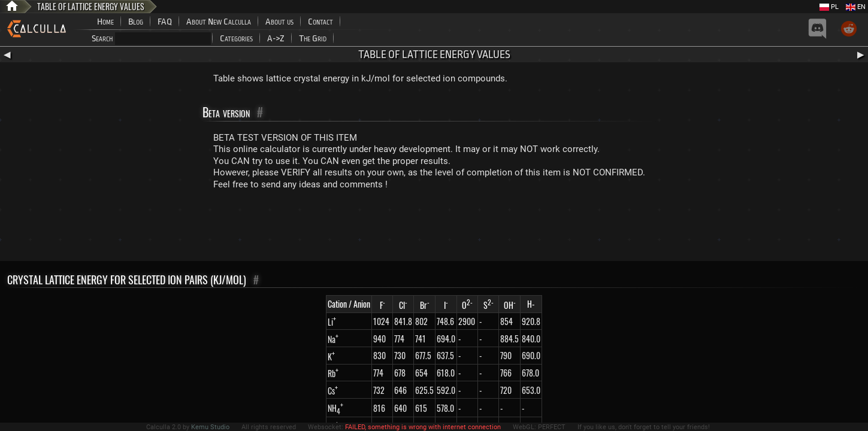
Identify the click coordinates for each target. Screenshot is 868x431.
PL (829, 7)
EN (856, 7)
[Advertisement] (434, 228)
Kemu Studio (210, 427)
